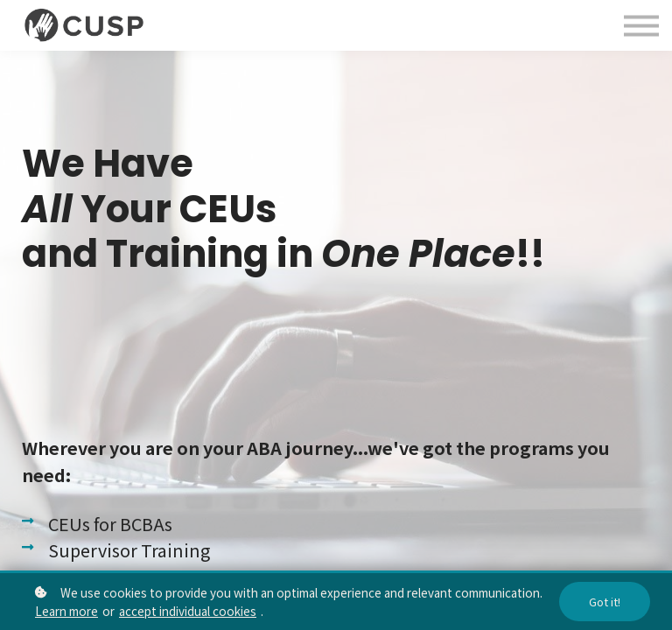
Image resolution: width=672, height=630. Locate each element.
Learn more (66, 611)
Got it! (605, 602)
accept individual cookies (188, 611)
